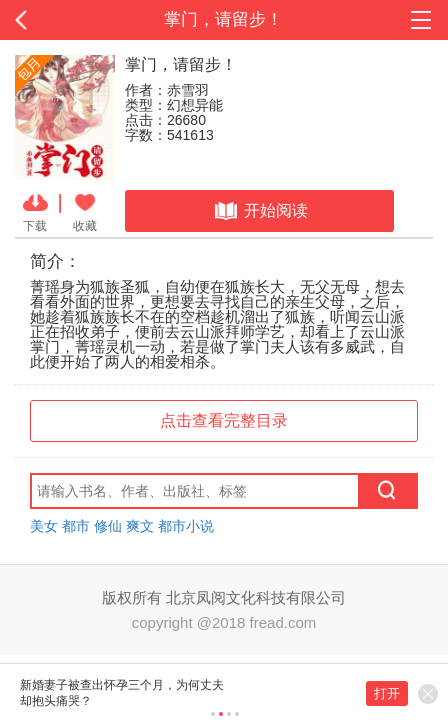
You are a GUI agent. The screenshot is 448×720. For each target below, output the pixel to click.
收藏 (85, 211)
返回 (45, 20)
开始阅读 (259, 211)
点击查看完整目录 (224, 420)
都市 (76, 526)
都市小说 (186, 526)
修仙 (108, 526)
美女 (44, 526)
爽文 (140, 526)
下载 (35, 211)
